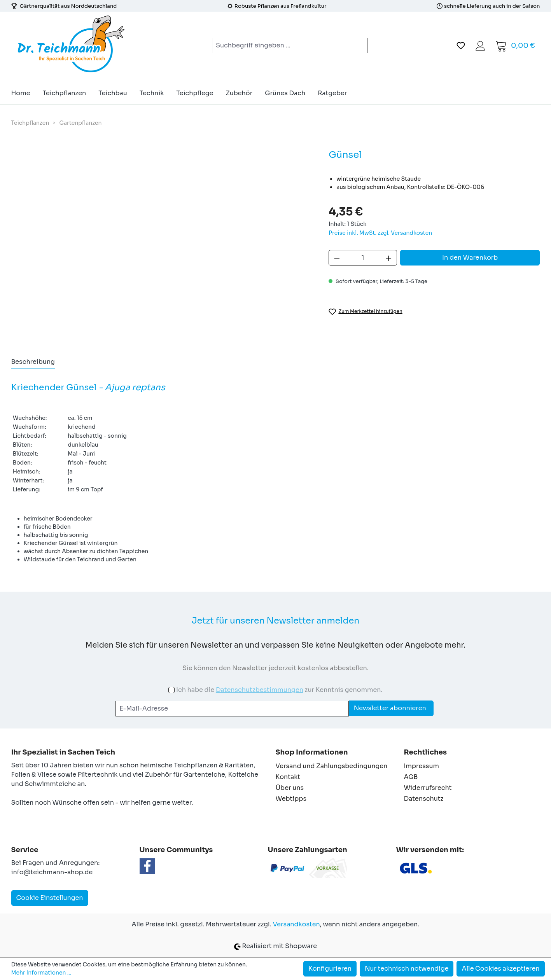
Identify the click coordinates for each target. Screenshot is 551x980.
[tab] (33, 362)
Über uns (290, 788)
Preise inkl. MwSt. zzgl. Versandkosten (380, 233)
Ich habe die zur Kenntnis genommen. (279, 690)
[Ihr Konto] (480, 45)
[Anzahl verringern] (337, 258)
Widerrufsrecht (428, 788)
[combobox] (281, 45)
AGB (411, 777)
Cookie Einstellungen (50, 898)
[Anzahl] (363, 258)
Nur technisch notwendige (407, 969)
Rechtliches (425, 752)
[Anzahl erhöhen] (389, 258)
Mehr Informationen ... (41, 973)
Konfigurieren (330, 969)
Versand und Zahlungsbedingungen (332, 766)
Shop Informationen (312, 752)
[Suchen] (358, 45)
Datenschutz (424, 799)
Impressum (422, 766)
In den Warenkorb (470, 258)
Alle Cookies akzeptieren (500, 969)
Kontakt (288, 777)
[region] (162, 244)
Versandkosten (296, 924)
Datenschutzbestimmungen (260, 690)
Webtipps (291, 799)
